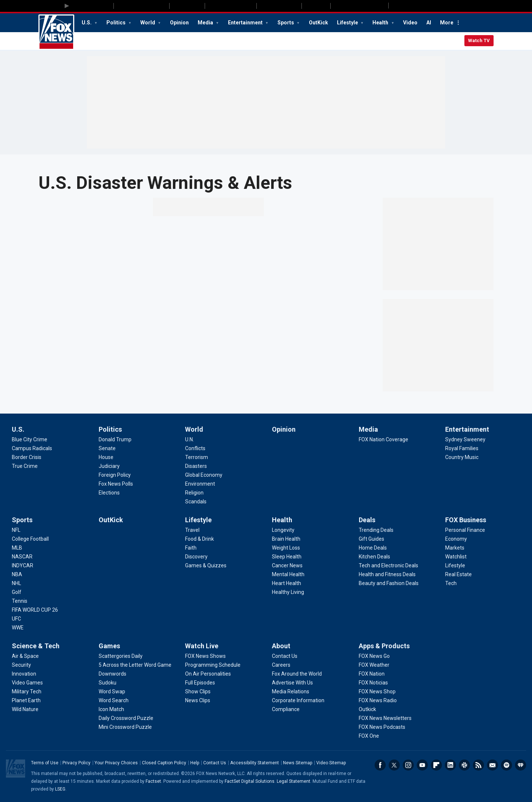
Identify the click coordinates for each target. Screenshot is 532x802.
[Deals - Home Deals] (373, 548)
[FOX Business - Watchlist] (456, 557)
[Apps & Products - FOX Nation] (372, 674)
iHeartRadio (521, 765)
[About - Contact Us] (285, 656)
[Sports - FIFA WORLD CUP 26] (35, 610)
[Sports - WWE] (18, 628)
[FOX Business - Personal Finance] (465, 530)
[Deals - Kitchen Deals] (374, 557)
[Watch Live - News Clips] (198, 700)
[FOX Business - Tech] (451, 583)
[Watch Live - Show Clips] (198, 691)
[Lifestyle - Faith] (191, 548)
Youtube (422, 765)
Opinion (179, 23)
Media (206, 23)
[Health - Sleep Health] (287, 557)
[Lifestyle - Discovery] (196, 557)
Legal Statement (294, 781)
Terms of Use (45, 763)
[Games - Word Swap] (112, 691)
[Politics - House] (106, 457)
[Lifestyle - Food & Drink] (199, 539)
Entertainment (246, 23)
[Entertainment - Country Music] (462, 457)
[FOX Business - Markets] (455, 548)
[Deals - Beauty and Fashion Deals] (389, 583)
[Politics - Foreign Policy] (115, 475)
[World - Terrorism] (197, 457)
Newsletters (492, 765)
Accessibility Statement (255, 763)
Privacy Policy (76, 763)
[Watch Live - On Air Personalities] (208, 674)
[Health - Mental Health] (288, 574)
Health (381, 23)
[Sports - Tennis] (20, 601)
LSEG (60, 789)
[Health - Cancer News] (287, 565)
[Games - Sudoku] (108, 683)
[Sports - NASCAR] (22, 557)
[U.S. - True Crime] (25, 466)
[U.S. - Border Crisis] (27, 457)
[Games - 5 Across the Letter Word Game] (135, 665)
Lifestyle (348, 23)
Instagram (408, 765)
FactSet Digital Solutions (250, 781)
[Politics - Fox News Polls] (116, 484)
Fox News (56, 32)
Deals (367, 520)
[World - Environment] (200, 484)
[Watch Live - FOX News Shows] (205, 656)
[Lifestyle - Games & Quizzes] (206, 565)
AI (429, 23)
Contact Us (215, 763)
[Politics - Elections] (109, 493)
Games (109, 646)
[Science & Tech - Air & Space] (25, 656)
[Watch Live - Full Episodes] (200, 683)
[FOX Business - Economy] (456, 539)
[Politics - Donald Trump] (115, 439)
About (281, 646)
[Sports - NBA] (17, 574)
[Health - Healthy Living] (288, 592)
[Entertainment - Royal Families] (462, 448)
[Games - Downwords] (112, 674)
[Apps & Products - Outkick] (367, 709)
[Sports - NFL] (16, 530)
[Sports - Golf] (17, 592)
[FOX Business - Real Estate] (458, 574)
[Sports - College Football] (30, 539)
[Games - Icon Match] (111, 709)
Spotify (507, 765)
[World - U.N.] (190, 439)
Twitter (394, 765)
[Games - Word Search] (114, 700)
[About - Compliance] (286, 709)
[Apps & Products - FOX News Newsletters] (385, 718)
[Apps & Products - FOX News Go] (374, 656)
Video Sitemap (331, 763)
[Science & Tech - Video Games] (27, 683)
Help (195, 763)
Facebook (380, 765)
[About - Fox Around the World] (297, 674)
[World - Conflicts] (195, 448)
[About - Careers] (281, 665)
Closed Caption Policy (164, 763)
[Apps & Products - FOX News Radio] (378, 700)
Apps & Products (384, 646)
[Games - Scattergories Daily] (121, 656)
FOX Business (466, 520)
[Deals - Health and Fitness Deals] (387, 574)
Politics (117, 23)
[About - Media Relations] (291, 691)
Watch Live (202, 646)
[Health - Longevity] (283, 530)
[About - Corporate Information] (298, 700)
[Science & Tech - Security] (21, 665)
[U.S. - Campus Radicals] (32, 448)
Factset (153, 781)
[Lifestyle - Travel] (192, 530)
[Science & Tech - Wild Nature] (25, 709)
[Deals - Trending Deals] (376, 530)
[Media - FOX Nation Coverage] (383, 439)
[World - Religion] (194, 493)
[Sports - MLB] (17, 548)
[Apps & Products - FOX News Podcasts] (382, 727)
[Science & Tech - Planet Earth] (26, 700)
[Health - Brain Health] (286, 539)
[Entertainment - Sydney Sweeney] (465, 439)
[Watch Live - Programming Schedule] (213, 665)
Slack (464, 765)
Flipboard (436, 765)
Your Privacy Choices (116, 763)
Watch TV (479, 40)
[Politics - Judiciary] (109, 466)
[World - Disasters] (196, 466)
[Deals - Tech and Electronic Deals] (388, 565)
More (447, 23)
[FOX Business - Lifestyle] (455, 565)
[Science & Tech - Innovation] (24, 674)
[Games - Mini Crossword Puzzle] (125, 727)
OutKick (318, 23)
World (148, 23)
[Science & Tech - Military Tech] (27, 691)
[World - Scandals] (196, 502)
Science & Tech (36, 646)
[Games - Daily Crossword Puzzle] (126, 718)
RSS (478, 765)
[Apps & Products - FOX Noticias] (373, 683)
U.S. (87, 23)
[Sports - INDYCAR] (23, 565)
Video (410, 23)
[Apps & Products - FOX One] (369, 736)
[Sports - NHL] (16, 583)
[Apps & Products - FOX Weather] (374, 665)
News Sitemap (298, 763)
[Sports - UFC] (16, 619)
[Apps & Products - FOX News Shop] (377, 691)
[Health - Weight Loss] (286, 548)
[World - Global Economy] (204, 475)
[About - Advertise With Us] (292, 683)
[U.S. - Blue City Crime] (30, 439)
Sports (286, 23)
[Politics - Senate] (107, 448)
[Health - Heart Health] (287, 583)
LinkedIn (450, 765)
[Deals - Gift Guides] (371, 539)
